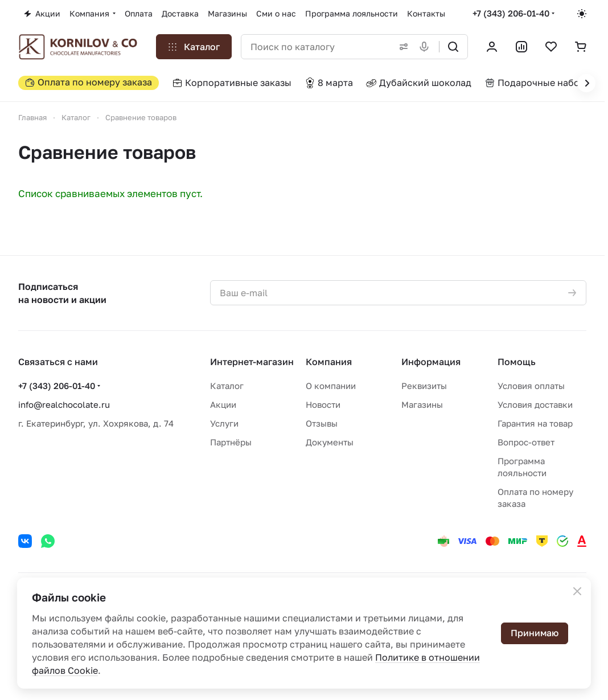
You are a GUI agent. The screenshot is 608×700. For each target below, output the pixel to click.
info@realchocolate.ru (64, 404)
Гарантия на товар (535, 423)
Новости (323, 404)
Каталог (227, 386)
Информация (431, 362)
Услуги (224, 423)
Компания (329, 362)
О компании (331, 386)
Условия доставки (535, 404)
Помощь (517, 362)
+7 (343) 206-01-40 (511, 13)
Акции (223, 404)
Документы (330, 442)
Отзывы (322, 423)
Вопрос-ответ (526, 442)
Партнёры (231, 442)
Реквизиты (424, 386)
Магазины (422, 404)
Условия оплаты (531, 386)
